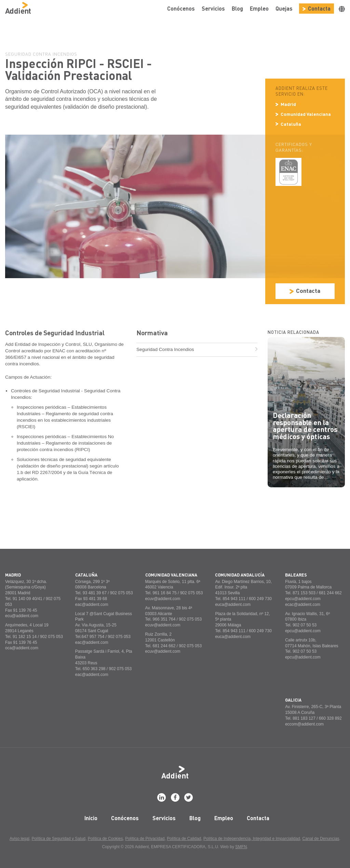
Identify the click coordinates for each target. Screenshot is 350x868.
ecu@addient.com (22, 616)
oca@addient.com (22, 648)
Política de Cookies (105, 839)
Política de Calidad (184, 839)
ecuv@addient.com (163, 599)
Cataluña (288, 124)
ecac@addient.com (303, 605)
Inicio (91, 818)
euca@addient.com (233, 605)
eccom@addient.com (304, 724)
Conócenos (181, 8)
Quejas (284, 8)
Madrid (286, 104)
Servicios (213, 8)
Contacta (317, 8)
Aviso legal (19, 839)
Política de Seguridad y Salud (59, 839)
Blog (237, 8)
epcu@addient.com (303, 599)
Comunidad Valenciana (303, 114)
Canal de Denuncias (321, 839)
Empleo (259, 8)
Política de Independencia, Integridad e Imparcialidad (252, 839)
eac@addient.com (92, 605)
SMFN (241, 847)
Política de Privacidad (145, 839)
